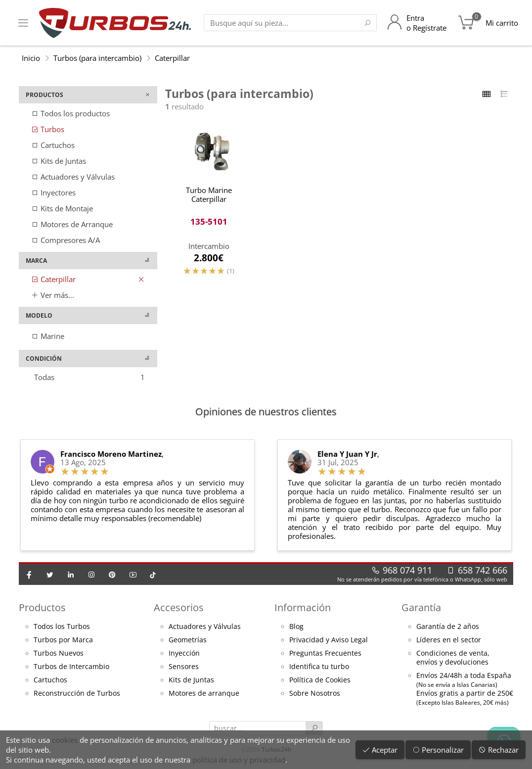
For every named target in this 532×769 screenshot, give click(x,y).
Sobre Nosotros (315, 693)
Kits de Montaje (62, 208)
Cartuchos (53, 145)
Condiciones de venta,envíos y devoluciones (453, 658)
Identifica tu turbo (319, 667)
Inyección (184, 653)
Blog (296, 626)
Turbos (48, 129)
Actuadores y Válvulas (73, 177)
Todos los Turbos (62, 626)
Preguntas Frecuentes (325, 653)
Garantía (421, 607)
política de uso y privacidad (239, 760)
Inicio (31, 58)
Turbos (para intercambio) (97, 58)
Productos (42, 607)
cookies (65, 740)
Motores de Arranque (72, 224)
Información (303, 607)
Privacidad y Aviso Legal (329, 640)
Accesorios (179, 607)
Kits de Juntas (59, 161)
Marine (48, 336)
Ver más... (53, 295)
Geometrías (188, 640)
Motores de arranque (204, 693)
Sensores (184, 667)
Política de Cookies (320, 680)
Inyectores (53, 192)
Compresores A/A (66, 240)
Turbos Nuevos (59, 653)
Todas (89, 377)
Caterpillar (172, 58)
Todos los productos (70, 113)
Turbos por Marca (63, 640)
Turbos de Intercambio (71, 667)
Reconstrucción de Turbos (77, 693)
